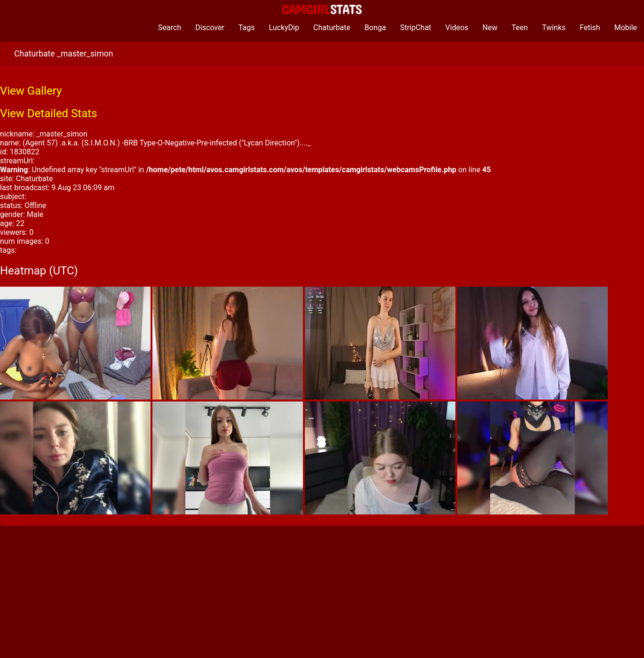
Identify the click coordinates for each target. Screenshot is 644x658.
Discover (210, 28)
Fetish (590, 28)
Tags (247, 28)
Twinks (554, 28)
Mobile (626, 28)
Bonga (375, 28)
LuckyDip (284, 28)
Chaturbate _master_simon (64, 54)
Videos (457, 28)
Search (170, 28)
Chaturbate (332, 28)
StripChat (415, 28)
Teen (520, 28)
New (490, 28)
